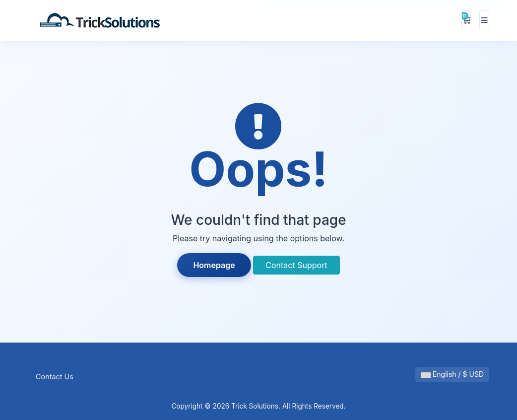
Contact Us (55, 377)
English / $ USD (452, 374)
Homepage (214, 265)
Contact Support (296, 265)
